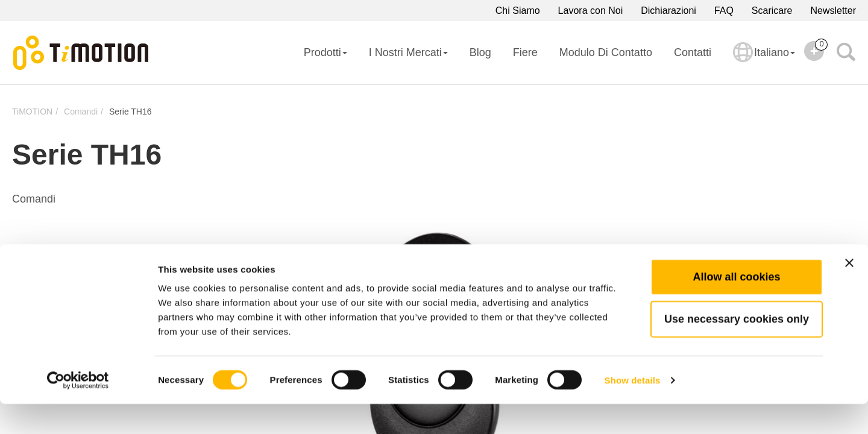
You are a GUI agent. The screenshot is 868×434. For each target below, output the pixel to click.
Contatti (693, 52)
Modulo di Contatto (606, 52)
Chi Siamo (518, 11)
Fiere (525, 52)
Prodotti (325, 52)
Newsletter (833, 11)
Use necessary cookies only (737, 349)
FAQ (724, 11)
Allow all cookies (736, 307)
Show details (633, 410)
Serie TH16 (131, 112)
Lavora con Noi (591, 11)
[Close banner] (849, 293)
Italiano (764, 60)
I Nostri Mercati (408, 52)
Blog (480, 52)
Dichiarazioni (668, 11)
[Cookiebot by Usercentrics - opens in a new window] (78, 410)
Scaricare (772, 11)
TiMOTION (32, 112)
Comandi (81, 112)
